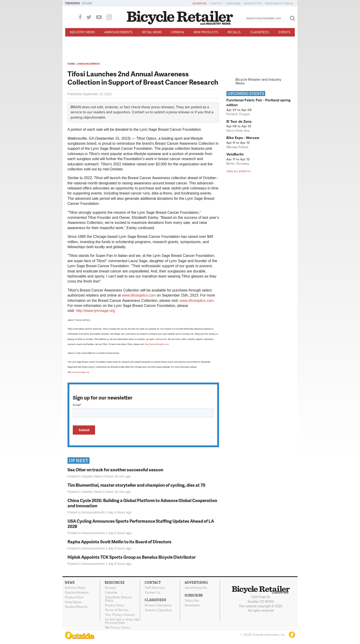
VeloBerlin (235, 154)
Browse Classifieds (158, 605)
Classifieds (260, 32)
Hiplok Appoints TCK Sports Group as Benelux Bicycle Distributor (132, 557)
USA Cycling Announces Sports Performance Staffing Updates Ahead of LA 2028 (141, 524)
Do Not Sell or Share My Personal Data (122, 621)
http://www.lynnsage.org (95, 311)
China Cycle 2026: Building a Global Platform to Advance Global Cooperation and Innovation (142, 503)
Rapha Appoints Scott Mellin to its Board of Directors (120, 542)
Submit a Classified (158, 610)
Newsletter (253, 3)
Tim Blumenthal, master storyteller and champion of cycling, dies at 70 (136, 485)
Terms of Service (117, 610)
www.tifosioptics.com (139, 295)
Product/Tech (74, 597)
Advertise (200, 3)
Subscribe (233, 3)
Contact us (140, 112)
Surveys (111, 588)
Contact (216, 3)
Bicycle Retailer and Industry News (258, 81)
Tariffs (88, 3)
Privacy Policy (115, 605)
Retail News (152, 32)
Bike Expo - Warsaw (243, 138)
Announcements (118, 32)
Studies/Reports (76, 607)
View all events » (239, 171)
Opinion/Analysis (77, 593)
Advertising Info (196, 588)
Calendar (111, 593)
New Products (206, 32)
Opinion (177, 32)
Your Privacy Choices (120, 615)
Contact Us (153, 593)
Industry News (82, 32)
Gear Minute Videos (279, 3)
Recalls (234, 32)
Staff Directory (155, 588)
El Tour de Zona (239, 122)
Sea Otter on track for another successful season (115, 470)
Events (284, 32)
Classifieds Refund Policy (118, 599)
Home (71, 64)
